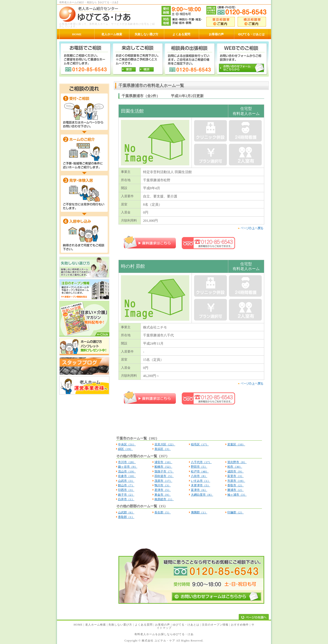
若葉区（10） (236, 444)
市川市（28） (127, 462)
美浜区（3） (163, 449)
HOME (78, 625)
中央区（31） (127, 444)
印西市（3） (126, 490)
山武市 (122, 481)
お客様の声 (163, 625)
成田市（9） (236, 471)
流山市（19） (127, 471)
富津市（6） (199, 490)
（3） (131, 481)
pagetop (250, 228)
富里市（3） (236, 476)
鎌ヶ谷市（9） (128, 467)
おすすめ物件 (240, 625)
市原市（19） (236, 481)
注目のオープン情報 (215, 625)
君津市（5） (163, 490)
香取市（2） (236, 485)
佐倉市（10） (127, 476)
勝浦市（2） (236, 490)
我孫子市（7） (164, 471)
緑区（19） (125, 449)
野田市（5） (199, 467)
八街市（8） (199, 476)
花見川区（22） (165, 444)
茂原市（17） (163, 481)
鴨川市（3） (163, 485)
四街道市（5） (164, 476)
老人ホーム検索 (96, 625)
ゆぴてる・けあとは (186, 625)
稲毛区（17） (200, 444)
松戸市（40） (200, 471)
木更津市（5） (201, 485)
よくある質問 (144, 625)
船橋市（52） (163, 467)
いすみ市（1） (201, 481)
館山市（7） (126, 485)
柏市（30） (235, 467)
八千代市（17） (201, 462)
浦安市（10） (163, 462)
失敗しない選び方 (120, 625)
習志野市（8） (237, 462)
